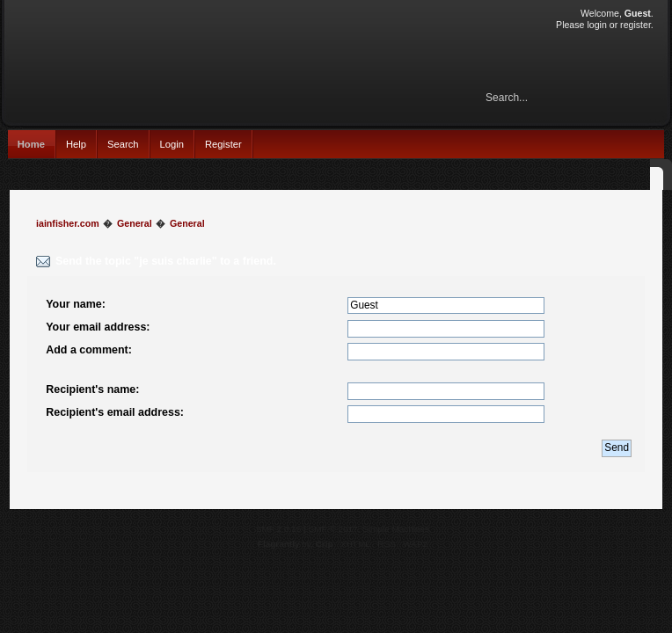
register (635, 25)
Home (31, 144)
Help (76, 144)
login (596, 25)
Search (123, 144)
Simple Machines (396, 529)
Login (172, 144)
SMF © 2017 (333, 529)
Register (223, 144)
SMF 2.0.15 (279, 529)
